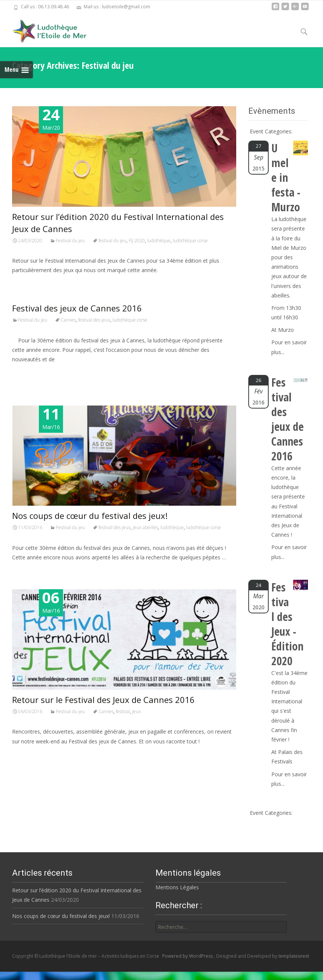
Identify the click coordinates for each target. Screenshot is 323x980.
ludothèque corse (190, 241)
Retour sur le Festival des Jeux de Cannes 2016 (103, 700)
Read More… (29, 374)
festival (123, 711)
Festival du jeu (70, 241)
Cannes (68, 320)
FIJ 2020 (137, 241)
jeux (136, 711)
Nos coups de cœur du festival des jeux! (90, 516)
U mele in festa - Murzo (286, 177)
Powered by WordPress (188, 956)
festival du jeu (112, 241)
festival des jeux (94, 320)
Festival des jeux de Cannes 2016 (77, 308)
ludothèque (159, 241)
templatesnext (294, 956)
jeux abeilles (145, 527)
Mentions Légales (175, 887)
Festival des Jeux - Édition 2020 (287, 624)
